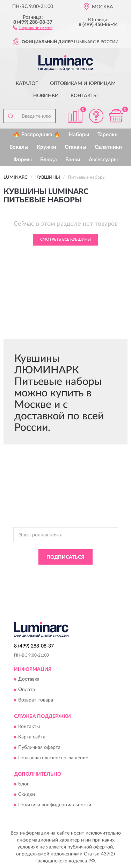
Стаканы (75, 147)
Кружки (46, 147)
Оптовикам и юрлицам (83, 84)
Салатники (108, 147)
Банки (73, 160)
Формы (23, 160)
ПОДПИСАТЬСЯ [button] (65, 557)
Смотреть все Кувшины (65, 239)
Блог (24, 784)
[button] (33, 27)
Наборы (79, 135)
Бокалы (19, 147)
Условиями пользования (89, 579)
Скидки (27, 795)
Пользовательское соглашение (53, 758)
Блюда (49, 160)
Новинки (46, 96)
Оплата (27, 690)
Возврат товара (36, 700)
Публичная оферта (39, 747)
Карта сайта (32, 737)
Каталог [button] (27, 84)
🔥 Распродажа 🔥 (37, 135)
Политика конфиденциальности (55, 805)
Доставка (29, 680)
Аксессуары (103, 160)
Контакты (84, 96)
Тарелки (108, 135)
